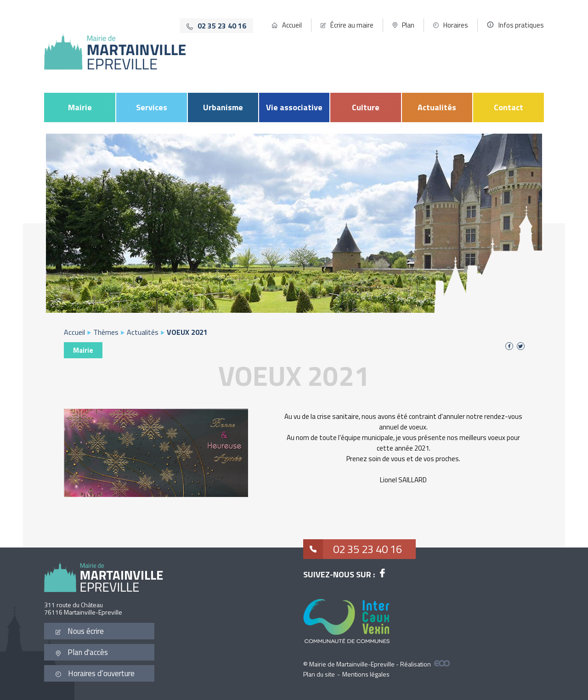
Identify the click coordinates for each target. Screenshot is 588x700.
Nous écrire (80, 631)
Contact (509, 107)
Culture (366, 107)
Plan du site (319, 674)
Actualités (437, 107)
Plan (408, 25)
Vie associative (294, 107)
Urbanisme (223, 107)
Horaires (456, 25)
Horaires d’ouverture (95, 673)
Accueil (292, 25)
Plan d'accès (82, 652)
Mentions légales (366, 674)
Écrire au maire (352, 25)
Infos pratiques (521, 25)
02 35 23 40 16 (353, 549)
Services (152, 107)
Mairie (80, 107)
